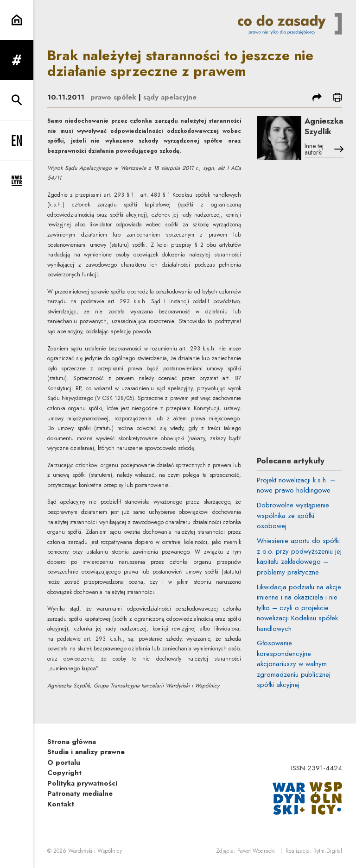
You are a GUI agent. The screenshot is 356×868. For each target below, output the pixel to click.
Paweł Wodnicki (256, 851)
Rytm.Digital (328, 851)
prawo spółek (113, 97)
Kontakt (61, 804)
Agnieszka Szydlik (324, 126)
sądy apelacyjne (170, 97)
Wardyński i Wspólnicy (95, 851)
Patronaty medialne (80, 793)
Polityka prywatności (82, 783)
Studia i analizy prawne (86, 752)
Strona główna (72, 742)
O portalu (64, 762)
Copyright (64, 773)
